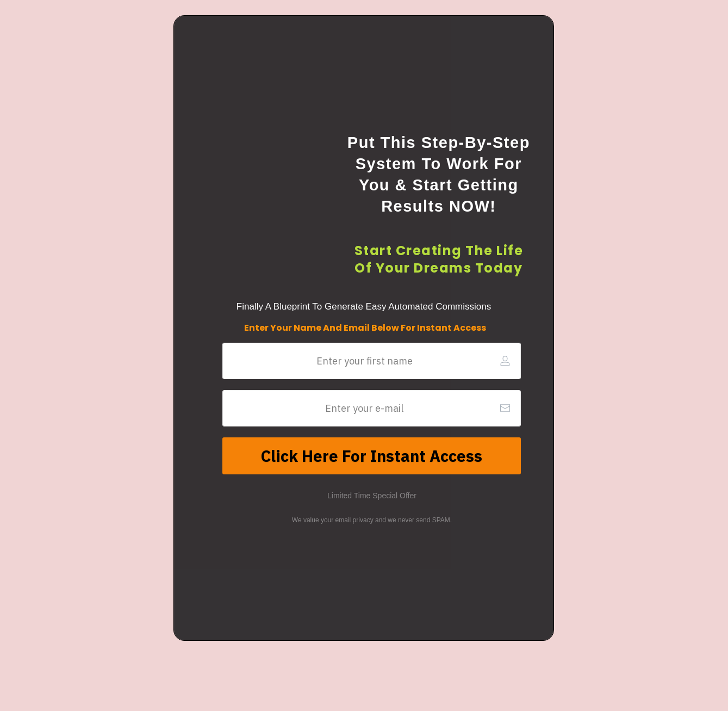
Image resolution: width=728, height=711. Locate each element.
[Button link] (372, 456)
